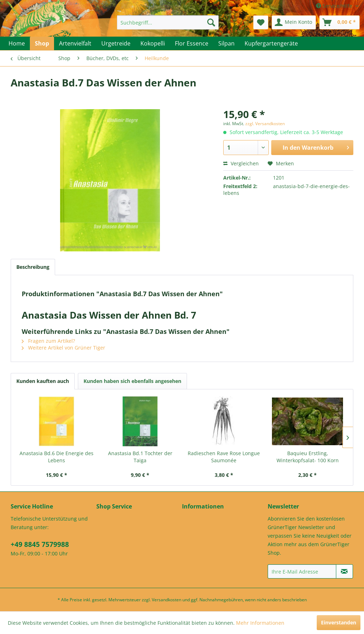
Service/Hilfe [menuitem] (335, 6)
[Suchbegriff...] (168, 22)
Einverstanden (339, 622)
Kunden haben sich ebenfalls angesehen (132, 381)
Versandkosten (167, 600)
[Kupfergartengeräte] (271, 43)
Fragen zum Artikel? (48, 341)
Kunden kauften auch (43, 381)
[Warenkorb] (339, 22)
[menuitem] (168, 22)
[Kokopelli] (153, 43)
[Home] (17, 43)
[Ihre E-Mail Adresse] (302, 571)
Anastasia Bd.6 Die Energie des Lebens (57, 457)
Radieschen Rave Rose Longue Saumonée (224, 457)
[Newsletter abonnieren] (344, 571)
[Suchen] (211, 22)
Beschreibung (33, 267)
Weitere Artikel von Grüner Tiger (63, 348)
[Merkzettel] (261, 22)
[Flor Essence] (192, 43)
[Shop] (42, 43)
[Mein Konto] (294, 22)
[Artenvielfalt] (75, 43)
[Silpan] (226, 43)
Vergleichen (241, 163)
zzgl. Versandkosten (265, 124)
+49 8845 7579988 (40, 544)
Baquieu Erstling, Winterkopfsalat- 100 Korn (308, 457)
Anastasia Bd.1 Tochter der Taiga (140, 457)
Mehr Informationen (260, 623)
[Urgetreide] (116, 43)
